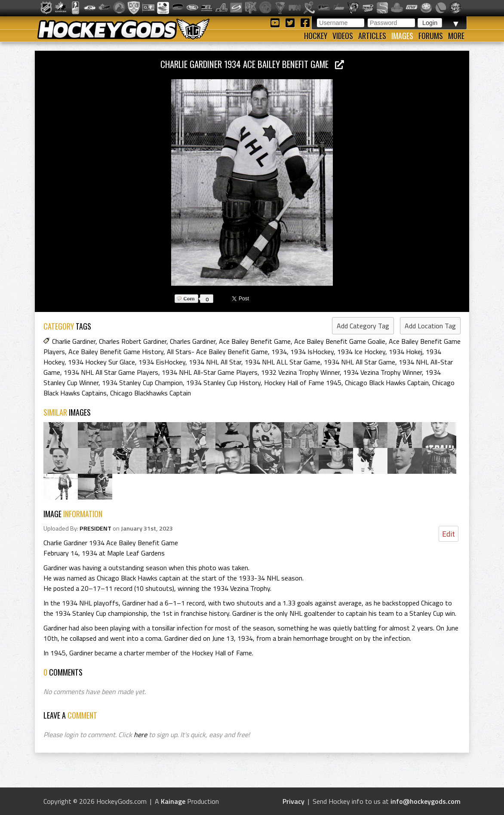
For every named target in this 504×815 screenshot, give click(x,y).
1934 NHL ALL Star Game (283, 362)
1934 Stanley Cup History (223, 383)
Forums (431, 36)
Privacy (293, 801)
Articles (372, 36)
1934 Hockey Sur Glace (101, 362)
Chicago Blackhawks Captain (151, 393)
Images (402, 36)
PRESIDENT (95, 528)
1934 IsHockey (312, 352)
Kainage (173, 801)
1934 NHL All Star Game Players (111, 372)
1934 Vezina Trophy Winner (383, 372)
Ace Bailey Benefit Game (255, 341)
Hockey (316, 36)
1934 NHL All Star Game (360, 362)
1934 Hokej (406, 352)
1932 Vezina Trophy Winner (300, 372)
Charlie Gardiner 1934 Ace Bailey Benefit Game (252, 64)
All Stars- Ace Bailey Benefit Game (217, 352)
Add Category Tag (363, 326)
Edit (449, 534)
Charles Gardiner (193, 341)
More (456, 36)
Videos (343, 36)
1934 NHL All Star (215, 362)
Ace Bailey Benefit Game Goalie (340, 341)
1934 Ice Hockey (361, 352)
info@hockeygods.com (426, 801)
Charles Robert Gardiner (133, 341)
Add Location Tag (430, 326)
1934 (279, 352)
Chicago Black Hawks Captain (387, 383)
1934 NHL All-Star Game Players (210, 372)
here (140, 735)
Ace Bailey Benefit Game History (116, 352)
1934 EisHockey (162, 362)
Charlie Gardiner (74, 341)
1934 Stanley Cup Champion (142, 383)
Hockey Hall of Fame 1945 (303, 383)
